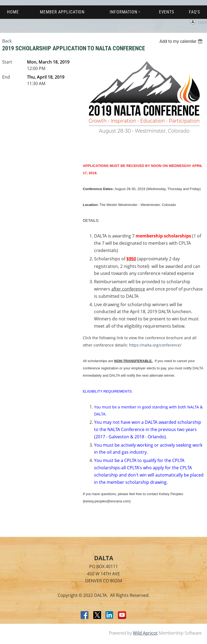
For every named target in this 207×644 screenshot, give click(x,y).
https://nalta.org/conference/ (155, 345)
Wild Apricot (145, 633)
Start (7, 62)
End (6, 77)
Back (7, 41)
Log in (202, 21)
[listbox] (182, 41)
